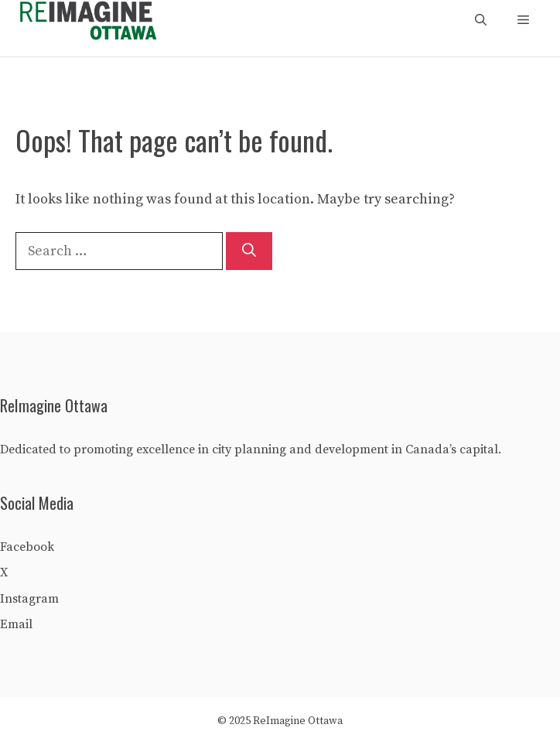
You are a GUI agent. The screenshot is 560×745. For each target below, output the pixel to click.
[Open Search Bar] (481, 21)
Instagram (29, 599)
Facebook (27, 547)
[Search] (249, 251)
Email (16, 624)
